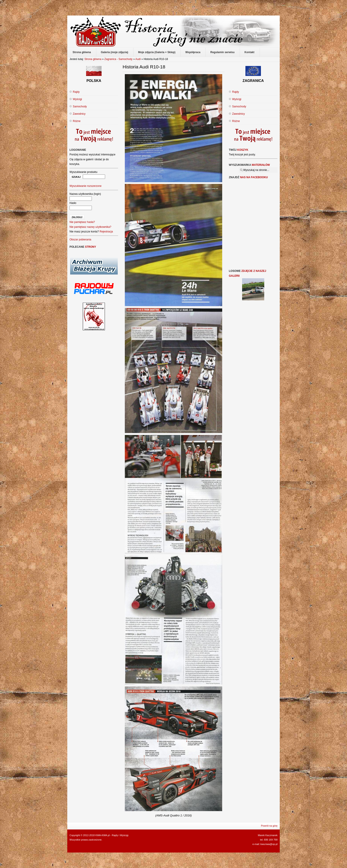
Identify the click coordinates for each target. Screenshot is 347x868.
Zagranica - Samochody (118, 59)
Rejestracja (106, 232)
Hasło (73, 203)
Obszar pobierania (80, 240)
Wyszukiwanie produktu (83, 172)
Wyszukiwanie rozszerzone (86, 186)
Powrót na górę (269, 826)
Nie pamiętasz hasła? (82, 222)
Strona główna (93, 59)
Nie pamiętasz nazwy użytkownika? (90, 227)
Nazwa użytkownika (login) (85, 194)
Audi (138, 59)
